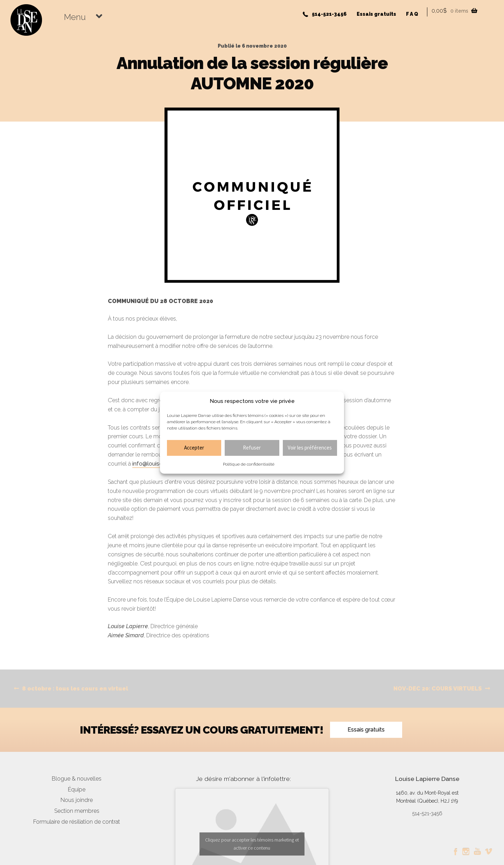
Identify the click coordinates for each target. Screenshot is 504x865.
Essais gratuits (376, 14)
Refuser (252, 448)
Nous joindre (77, 800)
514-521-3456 (329, 14)
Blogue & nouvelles (77, 779)
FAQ (412, 14)
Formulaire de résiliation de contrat (77, 822)
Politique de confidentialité (249, 464)
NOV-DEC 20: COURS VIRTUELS (438, 689)
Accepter (194, 448)
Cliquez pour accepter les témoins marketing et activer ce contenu (252, 844)
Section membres (77, 811)
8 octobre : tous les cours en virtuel (75, 689)
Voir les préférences (310, 448)
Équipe (77, 790)
